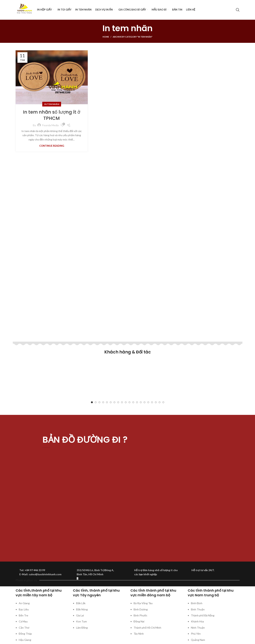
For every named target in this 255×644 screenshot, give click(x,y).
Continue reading (52, 146)
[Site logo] (24, 9)
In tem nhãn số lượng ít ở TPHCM (52, 115)
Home (106, 37)
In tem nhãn (52, 104)
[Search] (238, 10)
